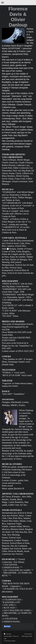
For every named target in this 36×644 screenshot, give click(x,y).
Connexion (28, 634)
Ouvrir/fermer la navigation (18, 3)
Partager (7, 626)
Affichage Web (27, 636)
